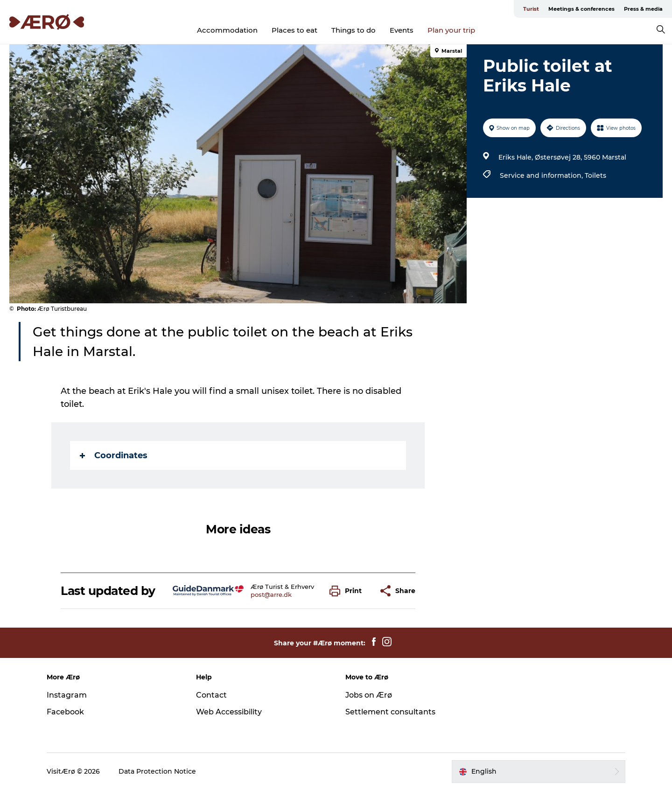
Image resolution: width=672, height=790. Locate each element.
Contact (211, 695)
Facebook (65, 712)
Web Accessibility (229, 712)
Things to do (353, 30)
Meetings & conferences (581, 9)
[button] (348, 591)
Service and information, (542, 175)
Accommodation (227, 30)
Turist (531, 9)
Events (402, 30)
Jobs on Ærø (369, 695)
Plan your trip (451, 30)
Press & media (643, 9)
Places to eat (294, 30)
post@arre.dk (271, 594)
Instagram (67, 695)
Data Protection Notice (157, 771)
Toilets (595, 175)
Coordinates (114, 455)
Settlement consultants (390, 712)
